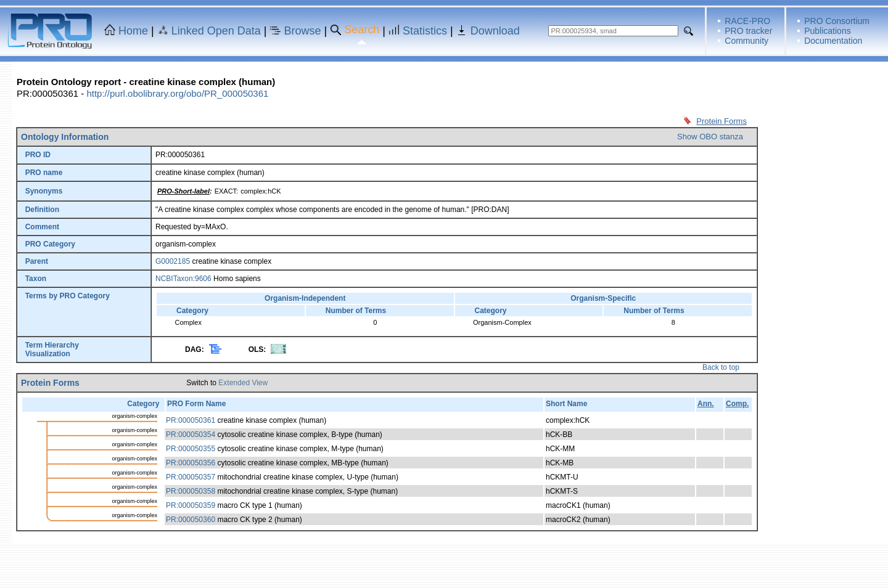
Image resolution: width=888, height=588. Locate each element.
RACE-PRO (747, 21)
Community (746, 41)
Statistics (425, 31)
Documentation (833, 41)
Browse (303, 31)
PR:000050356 (191, 463)
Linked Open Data (216, 31)
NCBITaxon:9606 (183, 279)
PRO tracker (748, 31)
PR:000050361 (191, 420)
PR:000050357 (191, 477)
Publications (828, 31)
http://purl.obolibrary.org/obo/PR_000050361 (177, 93)
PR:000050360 (191, 520)
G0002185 (173, 261)
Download (495, 31)
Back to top (721, 367)
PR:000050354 (191, 435)
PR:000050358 (191, 491)
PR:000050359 (191, 505)
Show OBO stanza (710, 137)
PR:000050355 (191, 449)
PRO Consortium (837, 21)
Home (133, 31)
